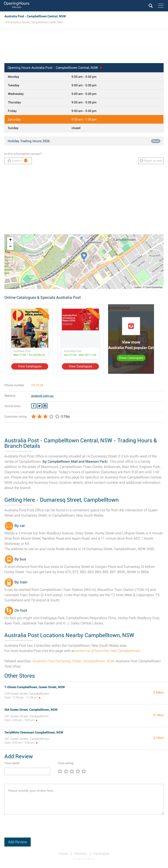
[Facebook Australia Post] (34, 406)
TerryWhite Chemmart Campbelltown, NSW (34, 732)
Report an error (151, 161)
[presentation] (38, 829)
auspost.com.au (42, 396)
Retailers (81, 854)
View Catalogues (30, 366)
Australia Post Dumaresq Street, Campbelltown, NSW (73, 661)
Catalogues (101, 854)
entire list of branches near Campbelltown (108, 651)
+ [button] (10, 240)
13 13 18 (37, 385)
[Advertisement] (84, 48)
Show (156, 141)
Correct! (18, 160)
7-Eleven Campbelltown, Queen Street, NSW (35, 687)
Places (63, 854)
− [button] (10, 247)
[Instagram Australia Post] (45, 406)
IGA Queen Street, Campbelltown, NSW (31, 710)
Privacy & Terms (84, 859)
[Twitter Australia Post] (39, 406)
